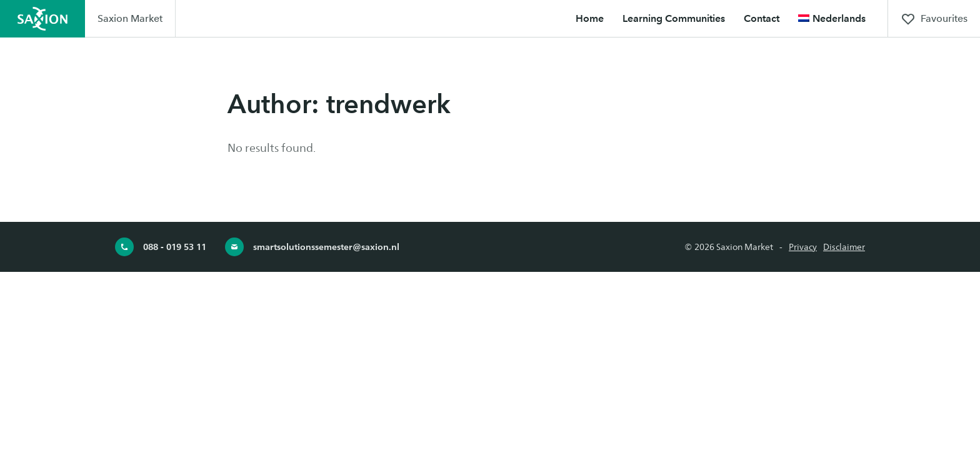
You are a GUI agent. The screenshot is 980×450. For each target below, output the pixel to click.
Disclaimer (844, 247)
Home (590, 18)
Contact (762, 18)
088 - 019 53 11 (161, 247)
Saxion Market (130, 18)
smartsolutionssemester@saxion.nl (312, 247)
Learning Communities (674, 18)
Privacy (803, 247)
